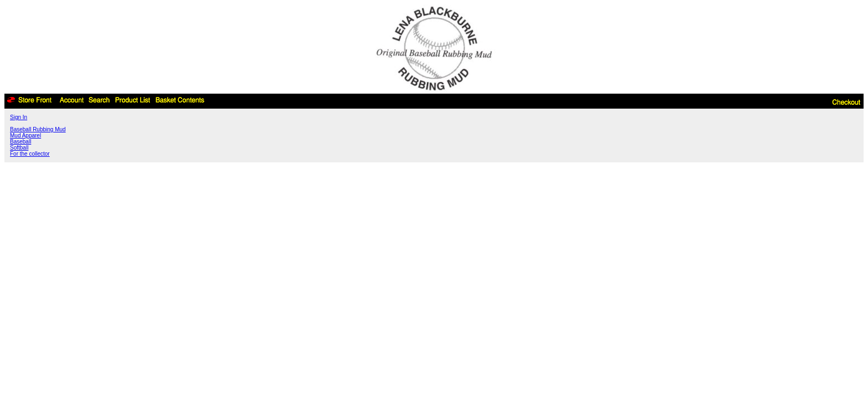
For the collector (30, 154)
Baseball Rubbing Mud (38, 129)
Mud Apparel (25, 135)
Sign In (19, 117)
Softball (19, 148)
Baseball (20, 142)
